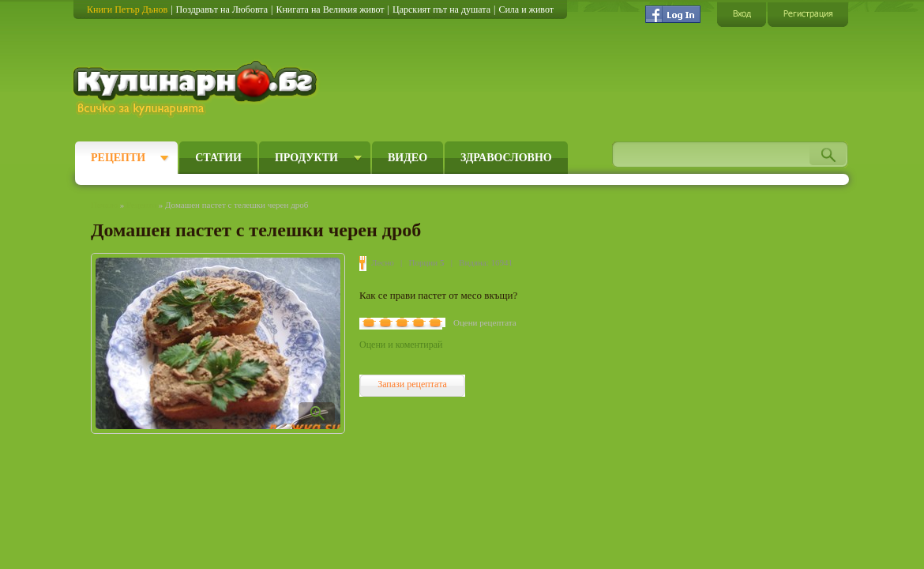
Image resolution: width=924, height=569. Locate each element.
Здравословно (506, 158)
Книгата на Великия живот (330, 9)
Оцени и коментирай (401, 345)
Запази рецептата (412, 384)
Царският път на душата (441, 9)
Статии (218, 158)
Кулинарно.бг (197, 89)
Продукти (306, 158)
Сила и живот (526, 9)
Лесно (383, 262)
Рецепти (118, 158)
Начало (104, 205)
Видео (408, 158)
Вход (742, 14)
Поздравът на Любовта (222, 9)
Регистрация (808, 14)
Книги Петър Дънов (127, 9)
